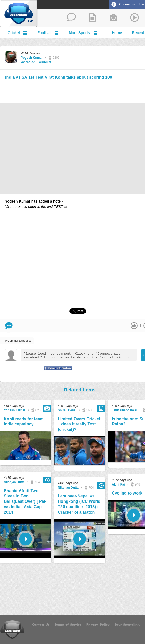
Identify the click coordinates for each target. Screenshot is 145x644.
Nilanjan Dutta (14, 482)
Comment (9, 326)
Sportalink (19, 14)
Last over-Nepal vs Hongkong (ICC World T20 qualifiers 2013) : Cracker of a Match (79, 504)
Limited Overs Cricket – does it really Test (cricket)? (79, 424)
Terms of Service (68, 625)
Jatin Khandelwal (124, 410)
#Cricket (45, 62)
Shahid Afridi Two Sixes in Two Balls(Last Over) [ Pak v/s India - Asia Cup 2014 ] (25, 501)
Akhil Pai (118, 484)
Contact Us (41, 625)
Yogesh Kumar (32, 58)
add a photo (114, 18)
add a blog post (93, 18)
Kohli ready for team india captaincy (24, 422)
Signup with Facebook (57, 371)
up (134, 326)
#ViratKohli (29, 62)
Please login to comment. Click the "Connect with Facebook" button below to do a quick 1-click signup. (79, 355)
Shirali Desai (67, 410)
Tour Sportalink (127, 625)
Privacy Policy (98, 625)
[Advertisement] (80, 90)
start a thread (71, 18)
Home (117, 33)
